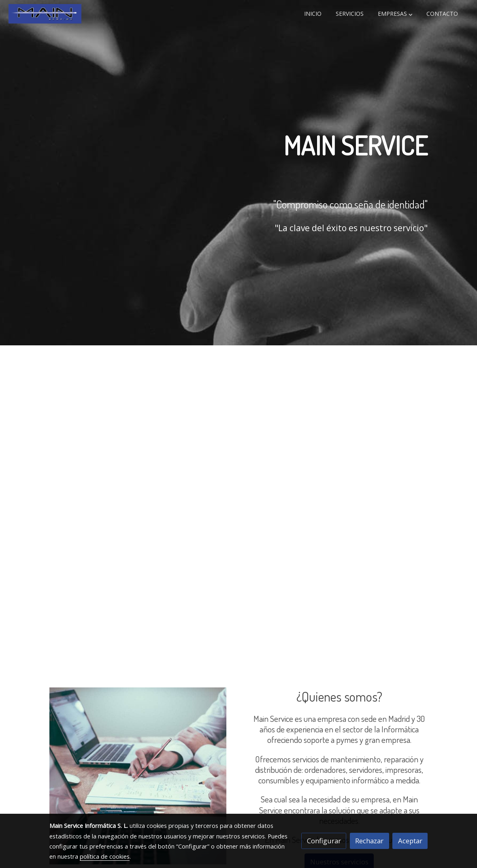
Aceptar (410, 841)
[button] (395, 14)
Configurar (324, 841)
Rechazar (369, 841)
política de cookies (105, 856)
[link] (45, 14)
